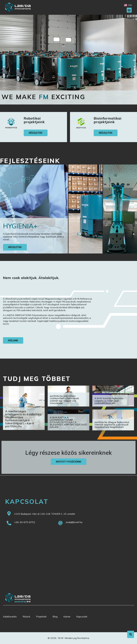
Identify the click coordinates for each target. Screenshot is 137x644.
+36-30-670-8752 (25, 522)
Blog (55, 617)
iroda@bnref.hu (74, 522)
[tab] (34, 209)
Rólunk (26, 617)
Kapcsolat (82, 617)
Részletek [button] (15, 247)
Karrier (67, 617)
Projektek (41, 617)
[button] (129, 10)
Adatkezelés (10, 617)
